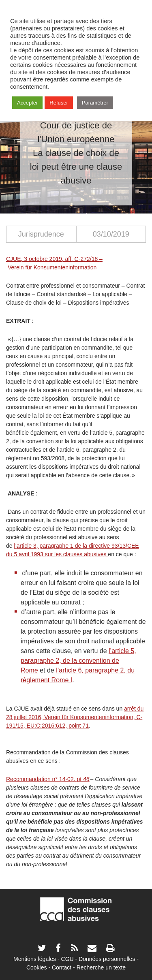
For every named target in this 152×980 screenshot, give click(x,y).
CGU (67, 959)
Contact (62, 967)
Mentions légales (35, 959)
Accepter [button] (27, 103)
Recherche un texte (101, 967)
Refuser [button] (59, 103)
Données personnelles (107, 959)
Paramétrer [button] (95, 103)
